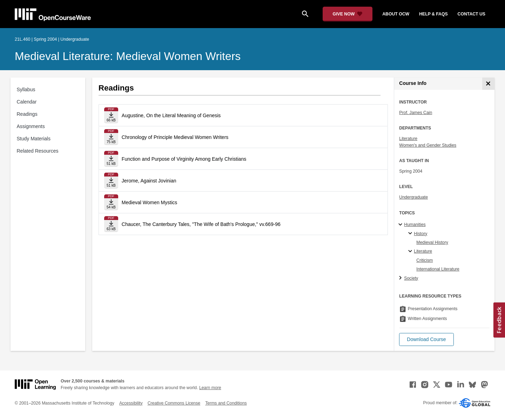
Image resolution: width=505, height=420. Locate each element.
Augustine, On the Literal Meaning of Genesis (171, 115)
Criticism (425, 260)
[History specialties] (411, 234)
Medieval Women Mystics (149, 202)
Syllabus (26, 89)
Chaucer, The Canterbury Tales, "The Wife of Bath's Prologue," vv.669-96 (201, 224)
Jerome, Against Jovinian (149, 181)
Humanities (415, 225)
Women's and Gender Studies (428, 145)
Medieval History (432, 242)
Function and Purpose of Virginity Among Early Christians (184, 159)
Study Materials (34, 139)
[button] (426, 339)
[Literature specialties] (411, 252)
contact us (472, 14)
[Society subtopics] (401, 278)
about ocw (396, 14)
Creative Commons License (174, 403)
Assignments (31, 126)
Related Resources (38, 151)
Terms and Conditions (226, 403)
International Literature (438, 269)
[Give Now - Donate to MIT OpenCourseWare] (348, 14)
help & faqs (433, 14)
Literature (408, 139)
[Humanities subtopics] (401, 225)
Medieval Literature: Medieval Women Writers (128, 56)
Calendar (27, 102)
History (420, 234)
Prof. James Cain (416, 113)
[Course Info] (488, 84)
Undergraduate (413, 197)
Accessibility (131, 403)
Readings (27, 114)
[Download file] (111, 115)
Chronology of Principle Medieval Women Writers (175, 137)
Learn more (210, 388)
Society (411, 278)
